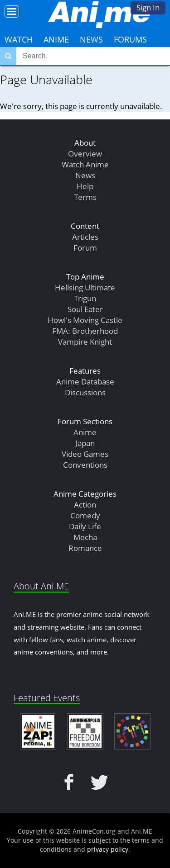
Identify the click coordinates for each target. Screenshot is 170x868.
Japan (85, 443)
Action (85, 505)
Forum (85, 248)
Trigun (85, 298)
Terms (85, 197)
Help (85, 186)
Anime (56, 39)
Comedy (85, 515)
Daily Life (85, 526)
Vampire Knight (85, 342)
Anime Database (85, 382)
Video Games (85, 454)
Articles (85, 237)
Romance (85, 548)
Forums (130, 39)
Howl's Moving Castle (85, 320)
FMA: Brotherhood (85, 331)
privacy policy (108, 849)
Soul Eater (85, 309)
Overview (85, 154)
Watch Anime (85, 164)
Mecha (85, 537)
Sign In (148, 7)
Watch (19, 39)
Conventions (85, 465)
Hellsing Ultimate (85, 287)
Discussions (85, 392)
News (91, 39)
